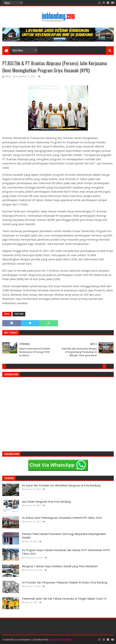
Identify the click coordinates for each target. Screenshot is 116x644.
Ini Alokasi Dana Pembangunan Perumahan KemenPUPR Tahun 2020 (62, 518)
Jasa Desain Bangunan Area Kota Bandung (46, 502)
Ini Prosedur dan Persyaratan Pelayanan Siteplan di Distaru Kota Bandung (65, 582)
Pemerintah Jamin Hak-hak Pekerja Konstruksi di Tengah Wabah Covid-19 (64, 599)
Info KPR (19, 314)
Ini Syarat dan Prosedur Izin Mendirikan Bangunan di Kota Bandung (61, 485)
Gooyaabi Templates (60, 640)
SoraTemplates (23, 640)
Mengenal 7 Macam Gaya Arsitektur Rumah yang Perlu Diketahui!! (60, 566)
